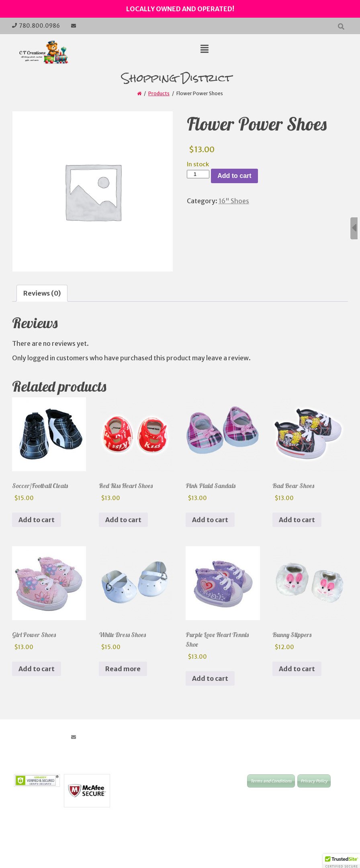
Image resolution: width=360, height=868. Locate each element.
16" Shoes (234, 201)
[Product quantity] (198, 174)
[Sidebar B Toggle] (354, 228)
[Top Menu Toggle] (205, 49)
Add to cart (234, 176)
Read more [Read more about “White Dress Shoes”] (123, 669)
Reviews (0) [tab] (42, 293)
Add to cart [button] (37, 520)
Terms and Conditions (271, 781)
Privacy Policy (314, 781)
